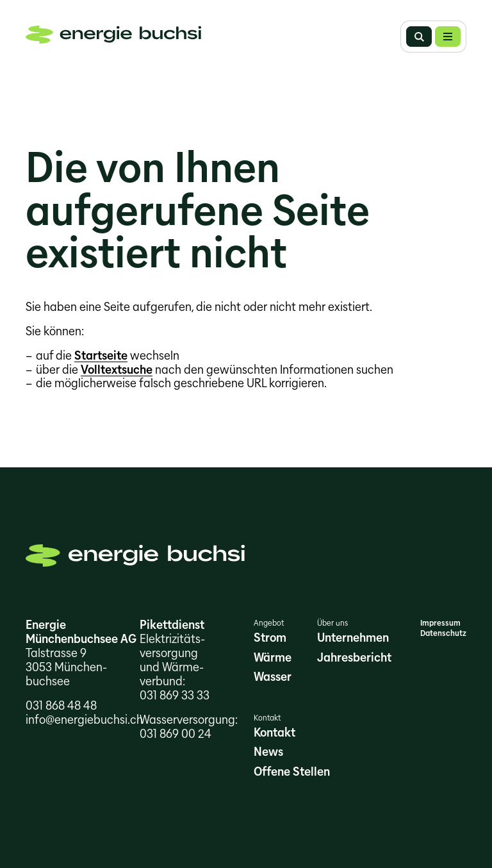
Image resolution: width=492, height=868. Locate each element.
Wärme (273, 657)
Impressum (440, 623)
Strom (270, 638)
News (268, 752)
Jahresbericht (354, 657)
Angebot (269, 623)
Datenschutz (443, 633)
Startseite (101, 355)
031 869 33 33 (175, 695)
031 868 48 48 (61, 705)
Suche (419, 37)
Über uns (332, 623)
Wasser (273, 677)
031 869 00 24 (176, 734)
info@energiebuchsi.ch (84, 720)
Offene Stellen (292, 772)
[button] (448, 37)
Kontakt (267, 718)
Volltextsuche (117, 370)
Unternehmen (353, 638)
